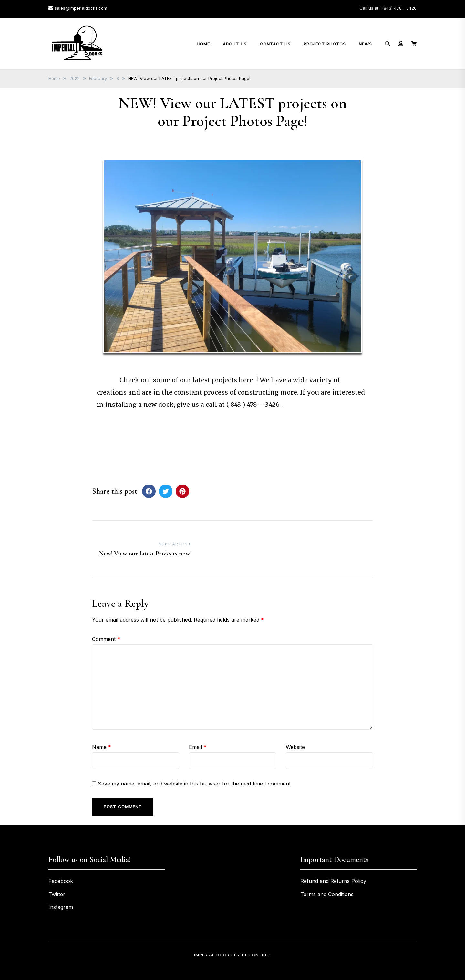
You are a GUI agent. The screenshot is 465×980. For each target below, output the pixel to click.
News (365, 44)
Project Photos (325, 44)
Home (203, 44)
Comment (106, 639)
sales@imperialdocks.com (78, 8)
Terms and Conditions (327, 894)
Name (102, 747)
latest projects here (223, 380)
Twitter (57, 894)
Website (295, 747)
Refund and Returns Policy (333, 881)
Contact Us (275, 44)
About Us (235, 44)
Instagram (61, 907)
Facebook (61, 881)
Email (198, 747)
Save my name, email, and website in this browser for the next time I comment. (195, 784)
